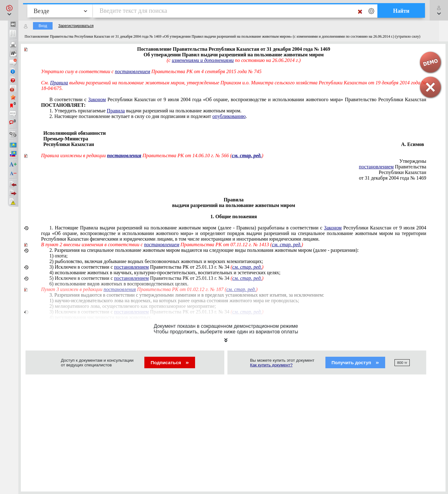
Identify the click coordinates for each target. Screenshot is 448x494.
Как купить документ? (271, 365)
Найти (401, 11)
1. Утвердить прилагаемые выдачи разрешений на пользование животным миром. (146, 111)
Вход (43, 26)
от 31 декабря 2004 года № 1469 (393, 178)
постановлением (132, 71)
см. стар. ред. (287, 245)
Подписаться (170, 362)
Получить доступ (355, 362)
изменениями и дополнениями (203, 60)
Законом (97, 99)
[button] (9, 10)
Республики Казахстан (402, 172)
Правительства (393, 167)
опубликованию (229, 116)
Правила (59, 83)
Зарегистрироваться (76, 26)
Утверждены (413, 161)
